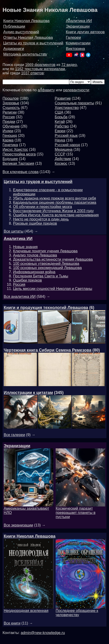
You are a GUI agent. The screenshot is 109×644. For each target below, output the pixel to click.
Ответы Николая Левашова (28, 38)
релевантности (76, 90)
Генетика (10, 145)
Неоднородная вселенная (29, 609)
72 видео (69, 65)
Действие (63, 159)
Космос (61, 163)
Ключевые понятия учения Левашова (45, 251)
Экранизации (78, 26)
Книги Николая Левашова (26, 21)
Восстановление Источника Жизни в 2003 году (53, 211)
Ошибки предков (27, 280)
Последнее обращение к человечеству (80, 611)
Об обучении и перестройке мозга (43, 207)
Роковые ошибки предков (35, 223)
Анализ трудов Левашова (35, 255)
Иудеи (8, 131)
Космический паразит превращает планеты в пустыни (80, 511)
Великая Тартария (18, 163)
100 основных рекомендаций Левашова (47, 268)
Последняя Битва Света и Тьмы (41, 276)
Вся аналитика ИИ (20, 297)
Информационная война (34, 272)
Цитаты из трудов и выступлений (33, 43)
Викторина (75, 49)
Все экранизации (18, 525)
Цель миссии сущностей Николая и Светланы (53, 289)
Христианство (67, 108)
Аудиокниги (14, 49)
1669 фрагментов (40, 65)
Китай (60, 122)
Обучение (11, 126)
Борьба (61, 117)
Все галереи (14, 435)
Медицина (64, 149)
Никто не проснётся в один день (41, 219)
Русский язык (66, 136)
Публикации (14, 26)
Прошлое (11, 98)
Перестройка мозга (19, 154)
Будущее (10, 159)
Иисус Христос (15, 149)
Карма (8, 140)
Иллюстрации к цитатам (28, 393)
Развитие (63, 98)
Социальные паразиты (74, 103)
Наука (60, 140)
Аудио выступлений (21, 32)
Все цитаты (14, 231)
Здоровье (11, 103)
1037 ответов (32, 73)
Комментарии (78, 43)
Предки (9, 122)
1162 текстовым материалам (40, 69)
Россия (9, 117)
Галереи (73, 38)
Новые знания (25, 247)
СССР (60, 154)
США (59, 112)
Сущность (11, 108)
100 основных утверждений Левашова (46, 264)
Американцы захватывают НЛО (29, 509)
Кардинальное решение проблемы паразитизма (55, 202)
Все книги (12, 623)
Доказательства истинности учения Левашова (53, 259)
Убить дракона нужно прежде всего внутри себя (54, 198)
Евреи (60, 131)
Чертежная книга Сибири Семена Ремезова (48, 350)
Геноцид (10, 136)
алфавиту (46, 90)
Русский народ (67, 145)
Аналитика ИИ (79, 21)
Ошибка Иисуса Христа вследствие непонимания (56, 215)
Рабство (62, 126)
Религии (10, 112)
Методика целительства (25, 54)
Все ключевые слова (20, 172)
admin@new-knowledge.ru (43, 633)
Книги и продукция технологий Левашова (46, 308)
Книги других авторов (85, 32)
